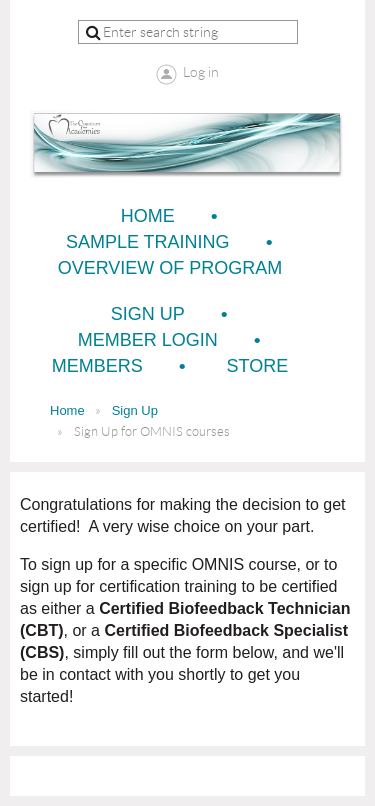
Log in (201, 72)
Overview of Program (170, 268)
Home (148, 216)
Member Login (148, 340)
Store (258, 366)
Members (97, 366)
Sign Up (148, 314)
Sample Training (148, 242)
